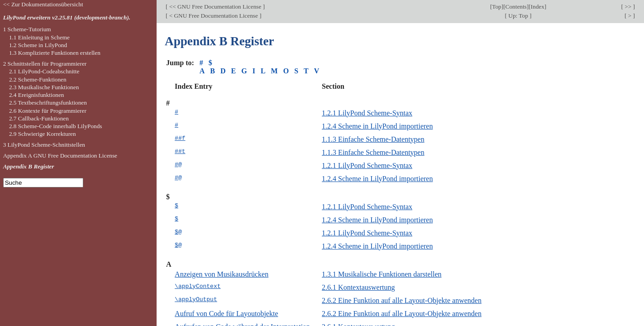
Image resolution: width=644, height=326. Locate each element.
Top (496, 7)
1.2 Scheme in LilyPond (38, 45)
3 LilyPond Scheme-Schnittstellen (44, 145)
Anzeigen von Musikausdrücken (222, 274)
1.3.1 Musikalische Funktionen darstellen (382, 274)
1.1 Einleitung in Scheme (39, 37)
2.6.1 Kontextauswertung (358, 287)
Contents (516, 7)
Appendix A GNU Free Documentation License (60, 156)
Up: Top (518, 16)
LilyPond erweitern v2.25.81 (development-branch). (67, 17)
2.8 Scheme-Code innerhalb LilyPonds (56, 126)
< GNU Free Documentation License (213, 16)
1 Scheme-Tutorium (27, 29)
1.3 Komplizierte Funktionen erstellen (55, 53)
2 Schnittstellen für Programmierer (45, 64)
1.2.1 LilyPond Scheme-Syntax (367, 113)
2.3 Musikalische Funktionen (44, 87)
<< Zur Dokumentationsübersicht (43, 4)
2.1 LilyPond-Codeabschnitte (44, 71)
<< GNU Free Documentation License (215, 7)
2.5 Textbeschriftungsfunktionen (48, 103)
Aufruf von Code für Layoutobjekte (226, 314)
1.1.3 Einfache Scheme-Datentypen (373, 139)
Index (538, 7)
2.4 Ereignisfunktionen (37, 95)
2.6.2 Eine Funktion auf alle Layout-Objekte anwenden (402, 300)
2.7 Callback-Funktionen (39, 118)
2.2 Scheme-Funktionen (38, 79)
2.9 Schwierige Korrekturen (43, 134)
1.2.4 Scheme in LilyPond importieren (377, 126)
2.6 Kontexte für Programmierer (48, 111)
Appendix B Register (29, 166)
